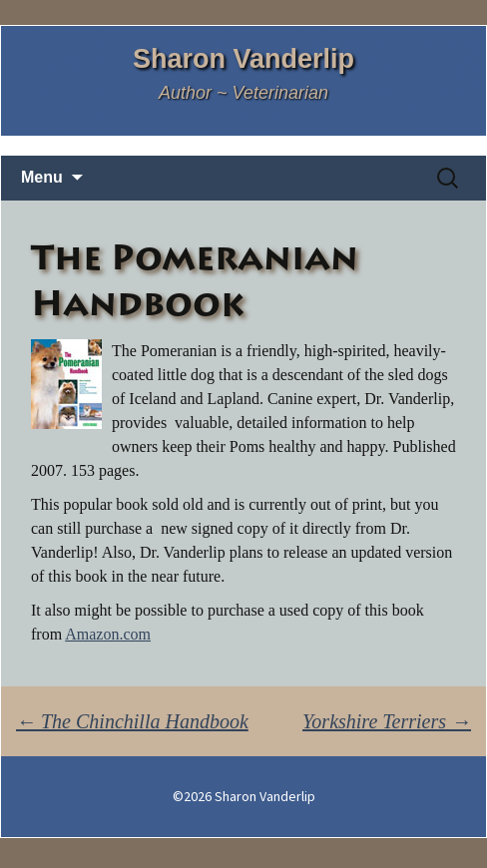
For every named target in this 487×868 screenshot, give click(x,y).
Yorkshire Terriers (387, 721)
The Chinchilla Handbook (132, 721)
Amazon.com (108, 634)
